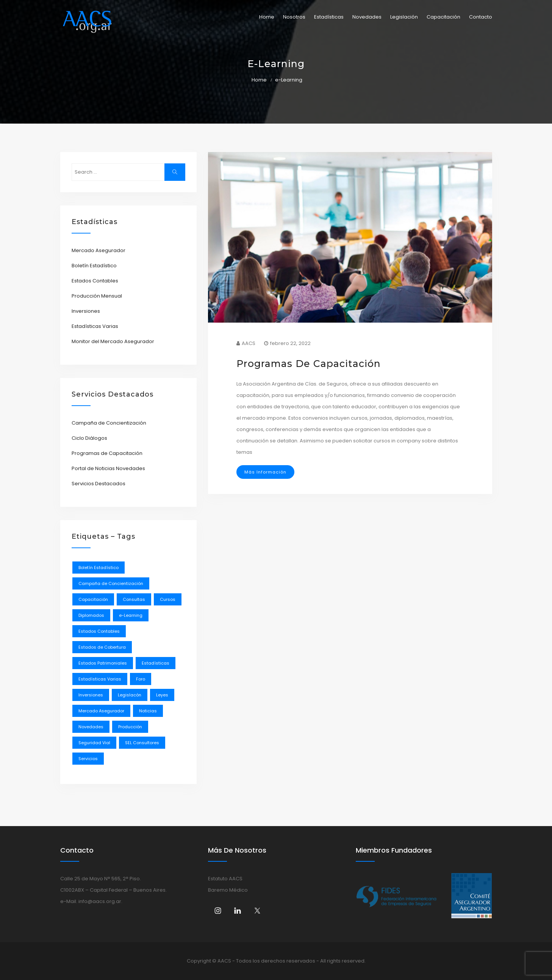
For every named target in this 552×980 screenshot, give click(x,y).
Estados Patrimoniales (103, 663)
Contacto (481, 17)
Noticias (148, 711)
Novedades (367, 17)
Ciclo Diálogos (89, 438)
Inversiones (86, 311)
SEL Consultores (142, 743)
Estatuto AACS (225, 879)
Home (267, 17)
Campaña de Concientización (109, 423)
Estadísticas (329, 17)
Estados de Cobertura (102, 647)
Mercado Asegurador (99, 250)
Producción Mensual (97, 296)
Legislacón (130, 695)
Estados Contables (95, 281)
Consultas (134, 599)
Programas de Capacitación (107, 453)
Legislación (404, 17)
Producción (130, 727)
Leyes (162, 695)
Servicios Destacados (99, 484)
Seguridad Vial (94, 743)
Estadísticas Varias (95, 326)
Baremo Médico (228, 890)
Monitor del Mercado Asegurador (113, 341)
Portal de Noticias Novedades (108, 468)
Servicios (88, 759)
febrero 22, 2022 (287, 343)
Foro (141, 679)
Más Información (265, 472)
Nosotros (294, 17)
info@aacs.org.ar (100, 901)
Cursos (168, 599)
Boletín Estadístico (94, 266)
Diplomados (91, 615)
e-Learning (131, 615)
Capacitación (443, 17)
